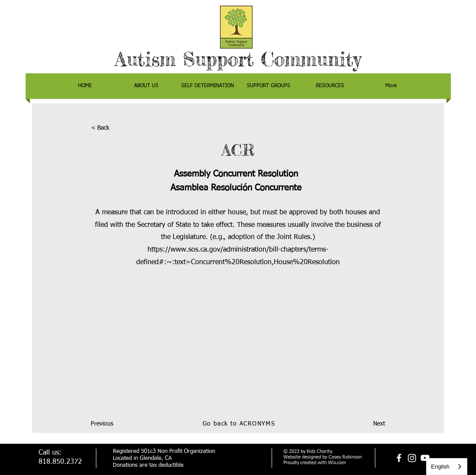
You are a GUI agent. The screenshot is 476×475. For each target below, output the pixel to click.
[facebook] (399, 458)
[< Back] (120, 128)
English (440, 467)
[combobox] (447, 467)
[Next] (364, 424)
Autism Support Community (238, 59)
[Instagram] (412, 458)
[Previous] (119, 424)
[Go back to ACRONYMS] (240, 424)
